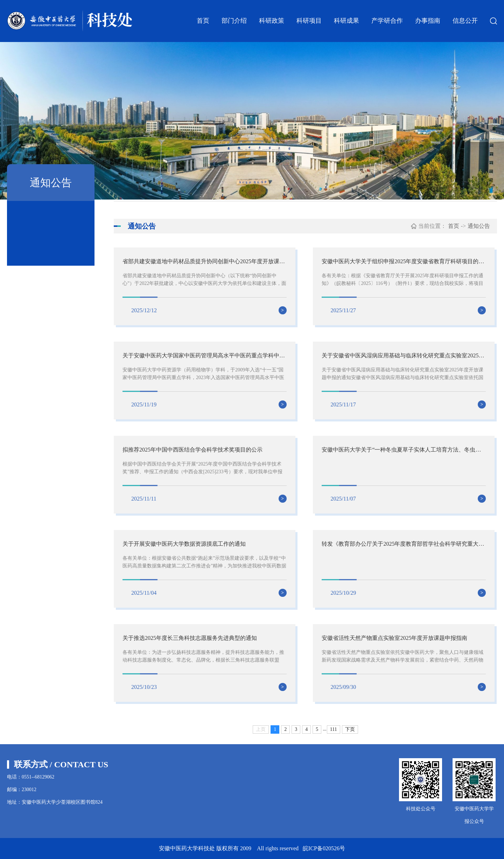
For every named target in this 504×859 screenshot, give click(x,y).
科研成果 (346, 21)
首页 (203, 21)
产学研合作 (387, 21)
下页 (350, 729)
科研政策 (272, 21)
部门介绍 (234, 21)
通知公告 (479, 226)
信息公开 (465, 21)
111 (334, 729)
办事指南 (428, 21)
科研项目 (309, 21)
